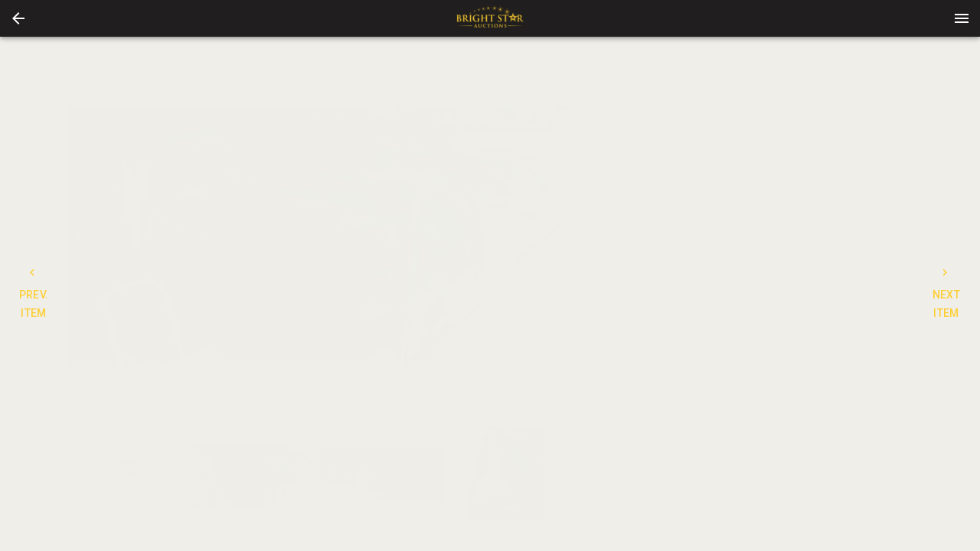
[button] (18, 18)
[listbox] (318, 237)
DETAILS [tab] (611, 197)
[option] (318, 237)
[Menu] (962, 18)
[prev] (79, 236)
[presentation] (490, 18)
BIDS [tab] (870, 197)
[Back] (18, 18)
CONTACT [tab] (698, 197)
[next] (557, 236)
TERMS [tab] (784, 197)
